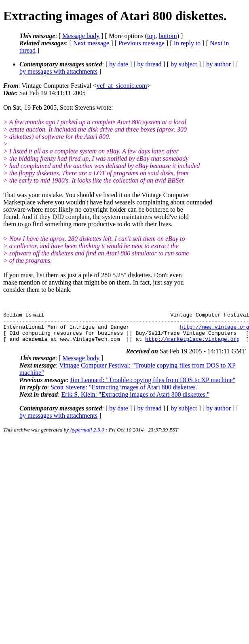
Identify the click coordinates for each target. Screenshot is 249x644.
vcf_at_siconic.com (122, 86)
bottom (168, 36)
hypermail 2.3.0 (87, 437)
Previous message (141, 43)
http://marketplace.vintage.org (192, 346)
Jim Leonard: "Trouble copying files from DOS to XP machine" (153, 387)
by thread (150, 64)
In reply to (187, 43)
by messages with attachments (58, 71)
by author (218, 64)
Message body (81, 36)
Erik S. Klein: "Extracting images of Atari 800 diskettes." (136, 402)
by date (119, 64)
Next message (91, 43)
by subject (184, 64)
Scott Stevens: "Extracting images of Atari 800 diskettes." (125, 394)
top (151, 36)
